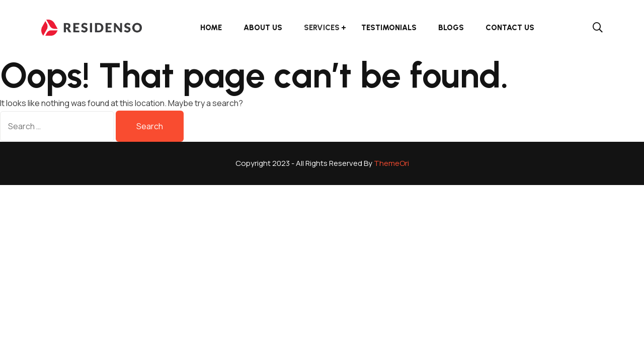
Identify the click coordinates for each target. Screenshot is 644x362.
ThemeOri (391, 163)
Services (322, 28)
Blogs (451, 28)
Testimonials (389, 28)
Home (211, 28)
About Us (263, 28)
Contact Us (510, 28)
